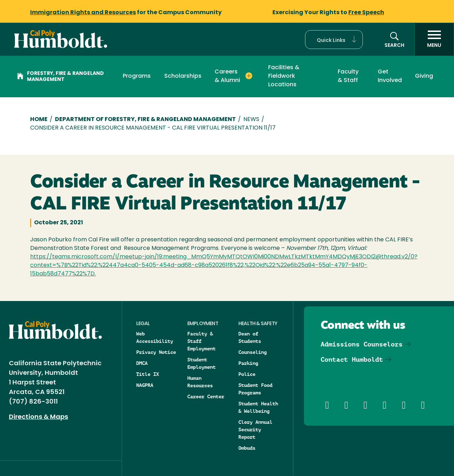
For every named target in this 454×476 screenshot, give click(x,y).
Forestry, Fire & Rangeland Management (60, 77)
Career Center (206, 396)
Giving (424, 76)
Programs (137, 76)
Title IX (148, 374)
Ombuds (247, 448)
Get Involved (390, 76)
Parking (248, 363)
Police (247, 374)
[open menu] (434, 39)
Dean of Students (250, 337)
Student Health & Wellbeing (258, 407)
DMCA (142, 363)
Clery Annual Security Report (255, 430)
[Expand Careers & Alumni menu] (249, 76)
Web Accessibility (155, 337)
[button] (334, 40)
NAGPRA (145, 385)
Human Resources (200, 382)
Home (39, 120)
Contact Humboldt (352, 359)
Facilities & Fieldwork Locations (284, 76)
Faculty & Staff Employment (201, 341)
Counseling (253, 352)
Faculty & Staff (348, 76)
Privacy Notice (156, 352)
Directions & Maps (38, 417)
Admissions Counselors (362, 344)
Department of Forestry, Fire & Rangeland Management (145, 120)
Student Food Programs (255, 389)
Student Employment (201, 363)
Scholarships (183, 76)
